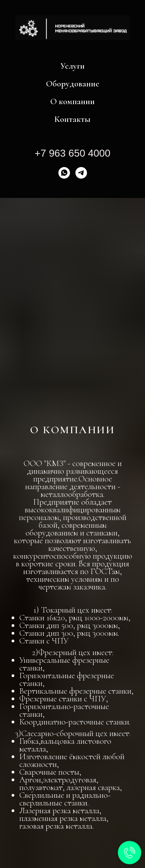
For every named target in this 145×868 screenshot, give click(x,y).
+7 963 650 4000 (73, 153)
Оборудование (73, 84)
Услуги (72, 66)
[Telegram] (81, 173)
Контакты (72, 119)
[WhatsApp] (64, 173)
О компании (72, 101)
